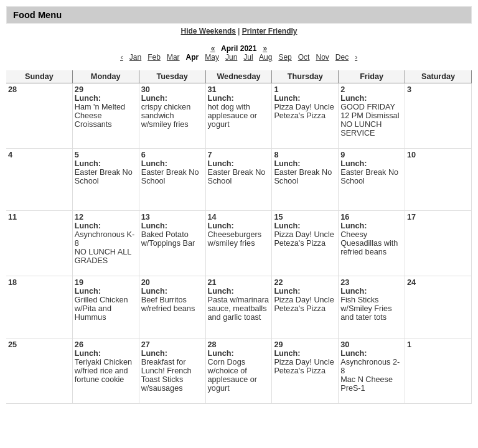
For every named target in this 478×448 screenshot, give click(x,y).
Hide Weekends (209, 31)
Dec (342, 57)
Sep (285, 57)
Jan (135, 57)
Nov (322, 57)
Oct (304, 57)
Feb (154, 57)
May (212, 57)
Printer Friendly (270, 31)
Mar (173, 57)
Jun (231, 57)
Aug (265, 57)
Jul (248, 57)
